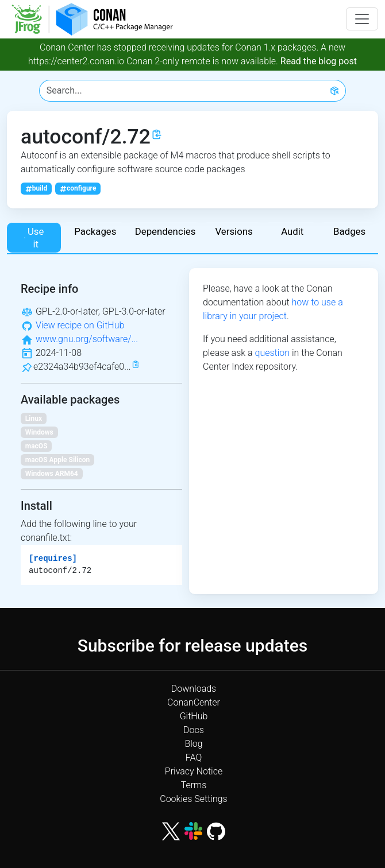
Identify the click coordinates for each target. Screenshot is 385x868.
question (272, 353)
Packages (95, 231)
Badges (349, 231)
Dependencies (165, 231)
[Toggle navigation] (362, 19)
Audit (292, 231)
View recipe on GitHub (80, 325)
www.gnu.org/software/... (87, 339)
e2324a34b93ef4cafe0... (82, 367)
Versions (234, 231)
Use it (34, 238)
